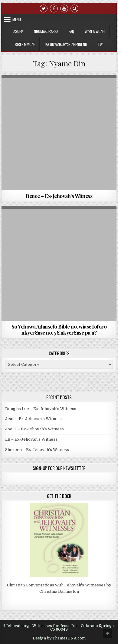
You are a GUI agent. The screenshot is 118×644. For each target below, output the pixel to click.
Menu (17, 19)
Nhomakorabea (46, 31)
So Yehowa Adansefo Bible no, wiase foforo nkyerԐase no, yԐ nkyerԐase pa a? (59, 329)
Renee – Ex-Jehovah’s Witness (59, 196)
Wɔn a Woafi (95, 31)
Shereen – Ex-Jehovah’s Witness (37, 450)
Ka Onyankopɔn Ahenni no (66, 44)
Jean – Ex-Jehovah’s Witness (33, 419)
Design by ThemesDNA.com (59, 638)
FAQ (71, 31)
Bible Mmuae (25, 44)
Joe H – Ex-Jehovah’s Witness (34, 429)
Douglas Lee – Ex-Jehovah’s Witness (41, 409)
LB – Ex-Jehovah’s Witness (31, 439)
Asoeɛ (18, 31)
